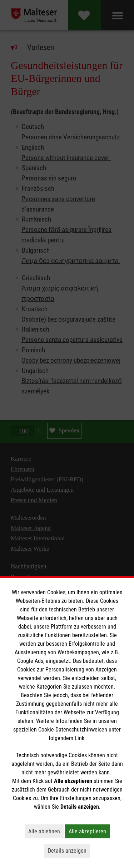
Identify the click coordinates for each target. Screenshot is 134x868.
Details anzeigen (69, 850)
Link (80, 738)
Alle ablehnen (46, 831)
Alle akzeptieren (89, 831)
